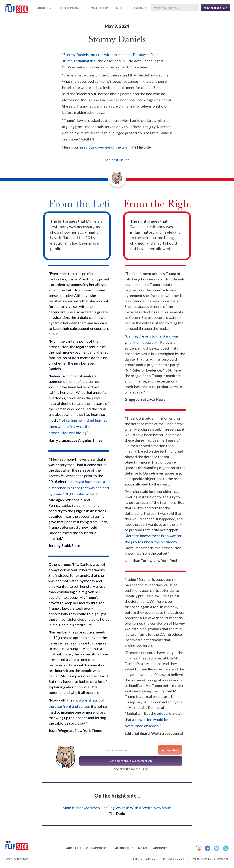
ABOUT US (44, 8)
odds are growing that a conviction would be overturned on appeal (155, 719)
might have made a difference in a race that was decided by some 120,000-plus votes (79, 488)
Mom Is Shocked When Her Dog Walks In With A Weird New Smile (117, 808)
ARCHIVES (140, 8)
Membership (99, 8)
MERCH (121, 8)
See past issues (117, 160)
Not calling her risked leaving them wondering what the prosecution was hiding (78, 426)
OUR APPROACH (71, 8)
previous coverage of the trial (104, 147)
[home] (17, 9)
